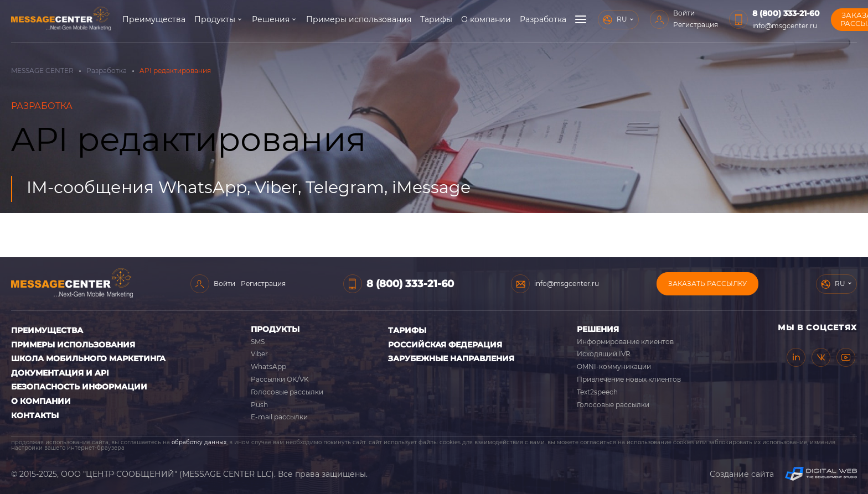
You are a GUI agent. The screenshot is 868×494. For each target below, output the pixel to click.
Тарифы (436, 20)
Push (259, 405)
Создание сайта (783, 474)
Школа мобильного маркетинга (88, 358)
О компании (486, 20)
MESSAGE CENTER (42, 71)
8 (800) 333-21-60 (786, 13)
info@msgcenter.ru (785, 26)
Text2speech (597, 392)
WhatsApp (268, 366)
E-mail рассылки (279, 417)
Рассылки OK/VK (280, 379)
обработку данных (199, 442)
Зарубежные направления (451, 358)
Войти (684, 13)
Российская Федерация (445, 345)
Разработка (543, 20)
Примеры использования (359, 20)
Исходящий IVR (604, 354)
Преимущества (154, 20)
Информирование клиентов (625, 342)
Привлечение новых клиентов (629, 379)
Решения (271, 20)
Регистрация (696, 25)
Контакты (35, 415)
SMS (258, 342)
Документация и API (60, 373)
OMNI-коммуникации (614, 366)
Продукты (215, 20)
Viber (259, 354)
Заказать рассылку (707, 284)
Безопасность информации (79, 387)
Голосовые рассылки (287, 392)
